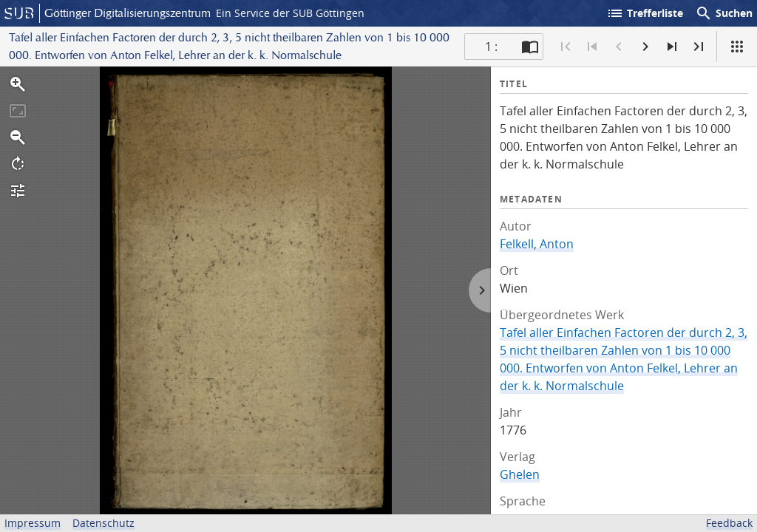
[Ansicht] (737, 47)
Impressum (33, 523)
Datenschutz (103, 523)
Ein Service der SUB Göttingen (290, 13)
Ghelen (520, 474)
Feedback (729, 523)
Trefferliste (645, 13)
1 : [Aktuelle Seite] (491, 47)
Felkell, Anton (537, 244)
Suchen (724, 13)
